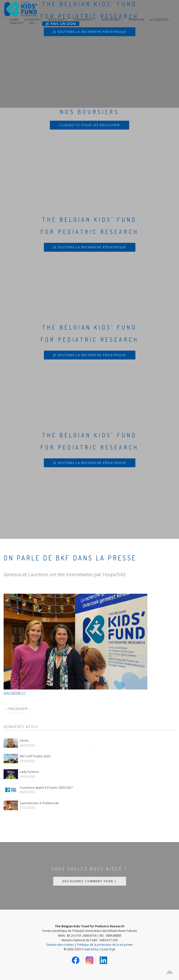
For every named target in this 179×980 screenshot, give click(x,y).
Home (14, 20)
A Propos (33, 20)
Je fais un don (61, 24)
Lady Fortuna (29, 772)
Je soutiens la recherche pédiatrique (90, 32)
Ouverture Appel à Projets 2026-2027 (46, 787)
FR (32, 23)
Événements (85, 20)
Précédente (17, 709)
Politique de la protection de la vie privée (105, 945)
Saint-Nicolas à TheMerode (39, 803)
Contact (17, 23)
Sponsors (136, 20)
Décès (24, 741)
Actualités (161, 20)
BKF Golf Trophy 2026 (35, 756)
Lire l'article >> (15, 692)
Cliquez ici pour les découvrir (89, 125)
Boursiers (58, 20)
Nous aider (112, 20)
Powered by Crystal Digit (99, 949)
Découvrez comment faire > (90, 881)
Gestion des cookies (60, 945)
